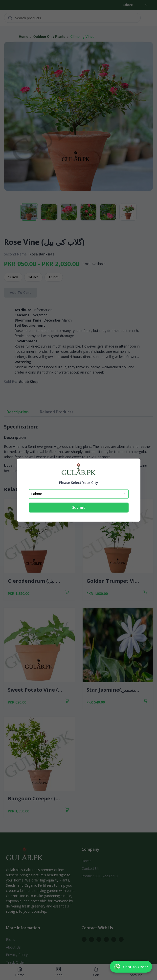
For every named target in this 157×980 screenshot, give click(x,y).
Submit (78, 508)
